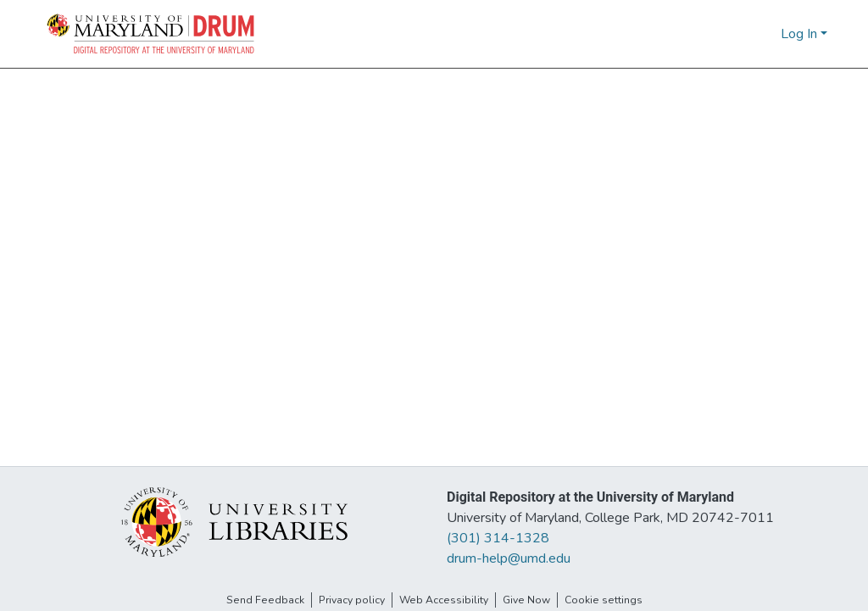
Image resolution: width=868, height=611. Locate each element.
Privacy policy (352, 600)
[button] (152, 34)
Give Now (526, 600)
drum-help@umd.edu (509, 558)
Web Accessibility (444, 600)
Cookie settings (604, 600)
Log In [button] (801, 34)
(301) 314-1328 (498, 538)
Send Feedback (265, 600)
